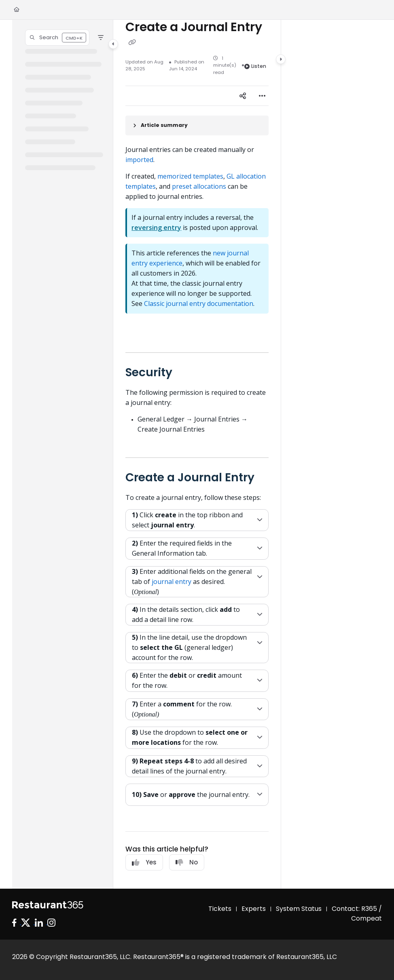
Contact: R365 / (357, 909)
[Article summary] (197, 125)
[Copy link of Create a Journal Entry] (132, 42)
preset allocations (199, 186)
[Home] (17, 10)
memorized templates (190, 176)
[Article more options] (262, 96)
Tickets (220, 909)
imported (139, 160)
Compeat (366, 918)
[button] (57, 38)
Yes (144, 862)
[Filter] (101, 38)
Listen (255, 66)
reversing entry (156, 228)
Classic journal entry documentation (199, 303)
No (187, 862)
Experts (254, 909)
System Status (299, 909)
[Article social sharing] (243, 96)
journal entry (172, 582)
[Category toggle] (113, 44)
